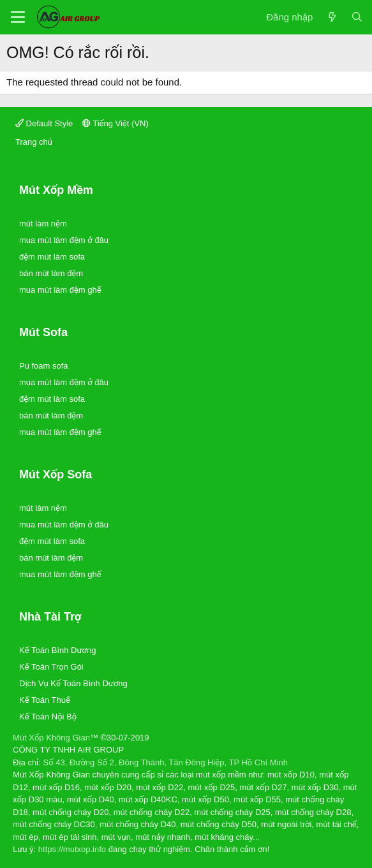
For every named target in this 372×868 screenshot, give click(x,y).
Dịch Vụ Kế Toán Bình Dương (73, 683)
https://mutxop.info (72, 849)
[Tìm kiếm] (357, 18)
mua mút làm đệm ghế (60, 290)
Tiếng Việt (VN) (115, 123)
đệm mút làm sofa (52, 257)
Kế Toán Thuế (45, 700)
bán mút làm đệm (51, 273)
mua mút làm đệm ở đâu (64, 240)
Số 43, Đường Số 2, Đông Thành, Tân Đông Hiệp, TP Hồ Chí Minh (166, 762)
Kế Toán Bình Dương (57, 650)
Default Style (44, 123)
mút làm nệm (43, 224)
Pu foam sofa (44, 366)
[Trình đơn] (18, 17)
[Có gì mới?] (331, 18)
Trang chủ (34, 142)
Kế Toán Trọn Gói (51, 667)
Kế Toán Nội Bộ (48, 717)
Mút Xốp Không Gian (51, 738)
